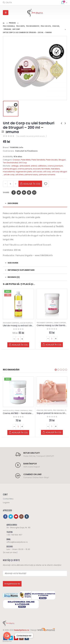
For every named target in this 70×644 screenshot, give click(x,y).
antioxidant (25, 166)
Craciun (16, 160)
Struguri (62, 160)
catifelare (42, 166)
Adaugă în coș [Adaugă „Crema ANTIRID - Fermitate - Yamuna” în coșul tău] (20, 432)
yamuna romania (47, 174)
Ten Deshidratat (10, 163)
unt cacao (38, 172)
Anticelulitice (8, 411)
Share (6, 192)
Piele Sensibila (38, 160)
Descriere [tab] (13, 203)
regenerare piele (24, 172)
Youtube (16, 516)
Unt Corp (23, 163)
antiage (15, 166)
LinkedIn (24, 193)
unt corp (47, 172)
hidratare (55, 169)
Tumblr (27, 516)
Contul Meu (8, 499)
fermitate (46, 169)
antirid (34, 166)
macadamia (9, 172)
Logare (6, 503)
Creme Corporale (61, 323)
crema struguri (10, 169)
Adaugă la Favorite (46, 184)
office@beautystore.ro (17, 542)
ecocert (37, 169)
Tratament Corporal (11, 323)
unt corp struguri (59, 172)
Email (34, 193)
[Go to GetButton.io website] (7, 641)
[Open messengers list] (7, 636)
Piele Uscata (52, 160)
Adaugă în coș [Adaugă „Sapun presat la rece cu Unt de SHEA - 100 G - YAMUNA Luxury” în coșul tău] (53, 432)
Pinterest (29, 193)
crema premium (55, 166)
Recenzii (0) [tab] (14, 277)
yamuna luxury (31, 174)
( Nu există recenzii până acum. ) (31, 136)
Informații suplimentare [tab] (21, 270)
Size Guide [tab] (13, 263)
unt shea (19, 174)
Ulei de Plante (25, 323)
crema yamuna (25, 169)
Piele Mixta (26, 160)
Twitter (19, 193)
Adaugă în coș (32, 184)
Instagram (21, 516)
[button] (56, 370)
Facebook (14, 193)
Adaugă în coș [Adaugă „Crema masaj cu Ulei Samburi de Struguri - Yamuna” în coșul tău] (53, 345)
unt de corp (9, 174)
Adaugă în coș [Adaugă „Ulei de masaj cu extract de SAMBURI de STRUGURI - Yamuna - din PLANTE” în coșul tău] (20, 345)
